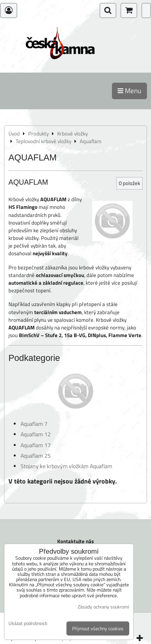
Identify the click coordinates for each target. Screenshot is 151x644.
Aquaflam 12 (36, 434)
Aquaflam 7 (34, 424)
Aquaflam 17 (36, 445)
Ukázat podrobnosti (28, 623)
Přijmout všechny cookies (98, 628)
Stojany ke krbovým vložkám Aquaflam (66, 466)
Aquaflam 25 (36, 455)
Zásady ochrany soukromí (103, 607)
